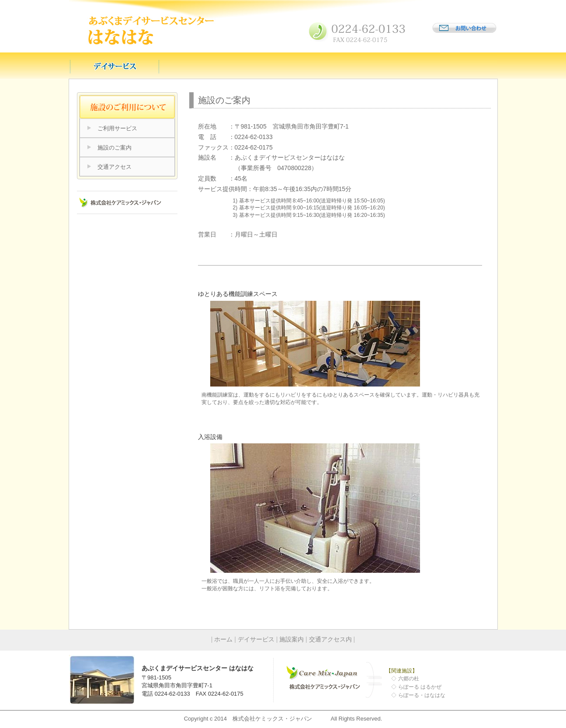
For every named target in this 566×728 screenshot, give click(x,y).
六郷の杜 (409, 679)
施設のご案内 (115, 148)
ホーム (223, 639)
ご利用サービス (117, 128)
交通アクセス (115, 167)
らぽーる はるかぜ (420, 687)
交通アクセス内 (330, 639)
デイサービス (256, 639)
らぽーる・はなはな (422, 695)
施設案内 (292, 639)
